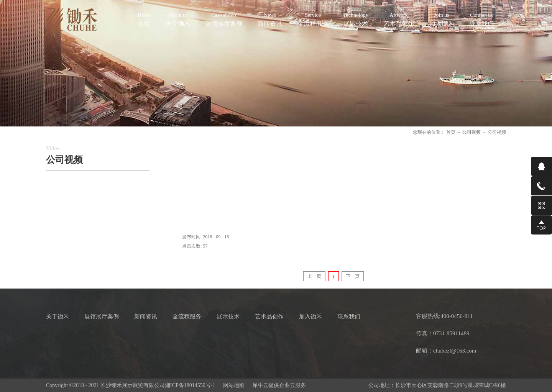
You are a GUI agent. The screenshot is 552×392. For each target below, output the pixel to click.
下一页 (353, 276)
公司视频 (472, 132)
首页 (144, 19)
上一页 (314, 276)
